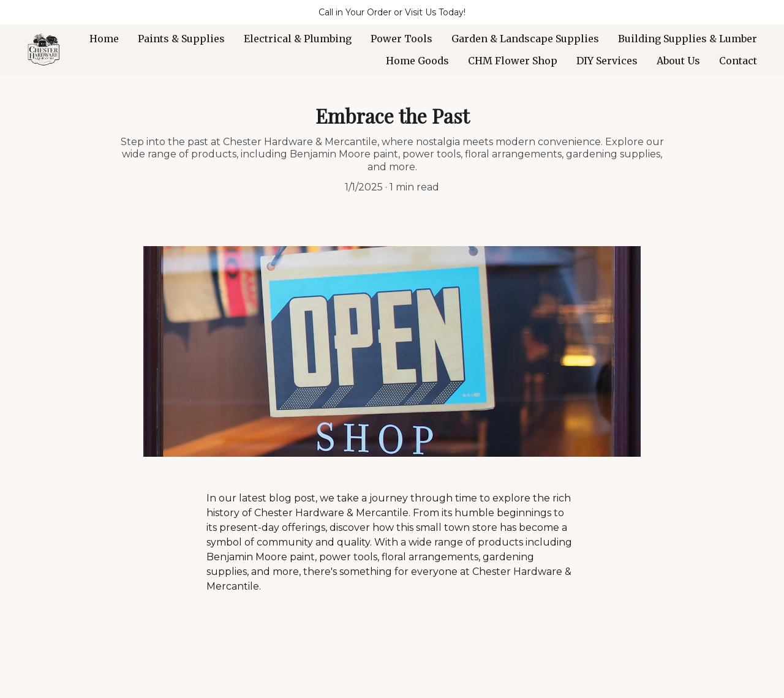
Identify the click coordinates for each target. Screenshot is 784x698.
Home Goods (417, 61)
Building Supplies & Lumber (688, 39)
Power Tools (401, 39)
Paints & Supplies (181, 39)
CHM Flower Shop (513, 61)
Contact (738, 61)
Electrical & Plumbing (298, 39)
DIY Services (607, 61)
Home (104, 39)
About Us (678, 61)
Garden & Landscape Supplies (525, 39)
